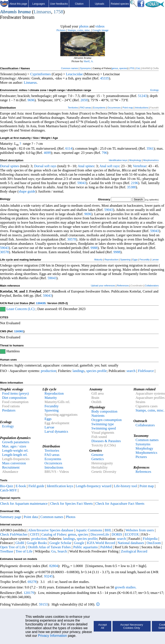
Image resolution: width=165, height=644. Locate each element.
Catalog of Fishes (54, 534)
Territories (73, 108)
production (48, 371)
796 (104, 153)
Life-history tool (125, 486)
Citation (79, 4)
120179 (29, 593)
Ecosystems (99, 108)
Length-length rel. (15, 455)
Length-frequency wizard (94, 486)
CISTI (34, 534)
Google (79, 543)
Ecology (155, 90)
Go (53, 551)
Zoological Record (134, 551)
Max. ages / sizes (14, 446)
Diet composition (14, 398)
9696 (31, 100)
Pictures (61, 30)
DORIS (117, 534)
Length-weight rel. (15, 451)
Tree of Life (24, 551)
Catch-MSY (8, 490)
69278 (32, 582)
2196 (134, 183)
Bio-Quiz (7, 486)
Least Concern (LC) (20, 309)
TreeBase (7, 551)
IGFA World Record (101, 543)
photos (84, 26)
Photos (71, 517)
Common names (69, 68)
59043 (82, 183)
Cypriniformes (41, 74)
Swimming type (103, 424)
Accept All (102, 626)
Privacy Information (53, 636)
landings (78, 371)
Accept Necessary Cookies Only (131, 626)
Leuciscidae (74, 74)
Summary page (11, 517)
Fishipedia (150, 539)
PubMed (106, 547)
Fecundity (145, 260)
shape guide (27, 191)
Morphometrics (151, 160)
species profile (97, 371)
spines (15, 166)
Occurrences (114, 108)
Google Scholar (60, 543)
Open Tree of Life (13, 547)
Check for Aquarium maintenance (24, 504)
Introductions (142, 108)
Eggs (135, 260)
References (123, 286)
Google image (101, 30)
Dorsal (5, 166)
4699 (47, 153)
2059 (84, 100)
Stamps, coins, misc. (79, 30)
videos (100, 26)
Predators (9, 410)
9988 (94, 248)
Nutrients (98, 416)
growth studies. (125, 587)
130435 (41, 303)
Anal (81, 166)
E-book (21, 486)
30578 (72, 239)
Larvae (155, 260)
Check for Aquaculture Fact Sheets (120, 504)
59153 (43, 604)
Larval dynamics (56, 431)
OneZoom (154, 543)
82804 (54, 566)
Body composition (104, 411)
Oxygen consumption (107, 420)
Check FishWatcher (14, 534)
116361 (19, 331)
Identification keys (118, 160)
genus (115, 68)
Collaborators (152, 286)
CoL (138, 68)
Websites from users (140, 530)
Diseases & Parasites (106, 441)
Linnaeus (42, 12)
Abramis (8, 12)
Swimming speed (104, 428)
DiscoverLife (100, 534)
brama (24, 12)
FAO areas (86, 108)
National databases (131, 543)
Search (62, 551)
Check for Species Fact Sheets (71, 504)
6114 (69, 148)
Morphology (135, 160)
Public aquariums (85, 547)
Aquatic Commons (89, 530)
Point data (31, 517)
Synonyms (85, 68)
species (123, 68)
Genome (97, 455)
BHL (108, 530)
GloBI (20, 543)
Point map (128, 108)
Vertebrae (140, 166)
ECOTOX (132, 534)
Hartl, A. (89, 61)
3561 (150, 148)
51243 (142, 96)
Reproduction (111, 260)
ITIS (132, 68)
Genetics (98, 459)
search (131, 371)
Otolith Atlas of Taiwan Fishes (49, 547)
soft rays (50, 166)
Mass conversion (14, 463)
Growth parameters (16, 442)
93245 (48, 576)
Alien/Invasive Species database (51, 530)
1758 (58, 12)
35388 (131, 187)
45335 (104, 78)
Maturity (98, 260)
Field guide (36, 486)
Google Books (37, 543)
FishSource (146, 371)
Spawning (125, 260)
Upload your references (103, 286)
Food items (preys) (15, 393)
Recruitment (11, 467)
